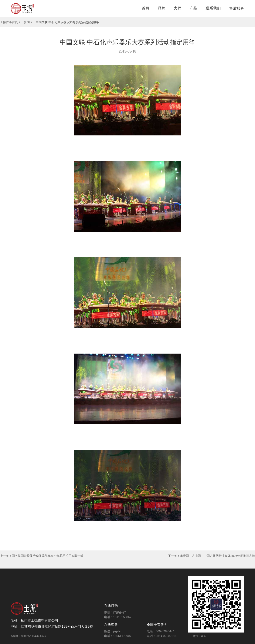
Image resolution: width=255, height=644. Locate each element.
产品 (193, 8)
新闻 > (28, 22)
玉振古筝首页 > (10, 22)
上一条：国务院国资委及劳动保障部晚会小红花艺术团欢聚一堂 (42, 556)
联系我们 (213, 8)
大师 (177, 8)
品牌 (161, 8)
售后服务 (237, 8)
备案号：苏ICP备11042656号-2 (28, 636)
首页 (146, 8)
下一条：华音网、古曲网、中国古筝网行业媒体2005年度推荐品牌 (212, 556)
